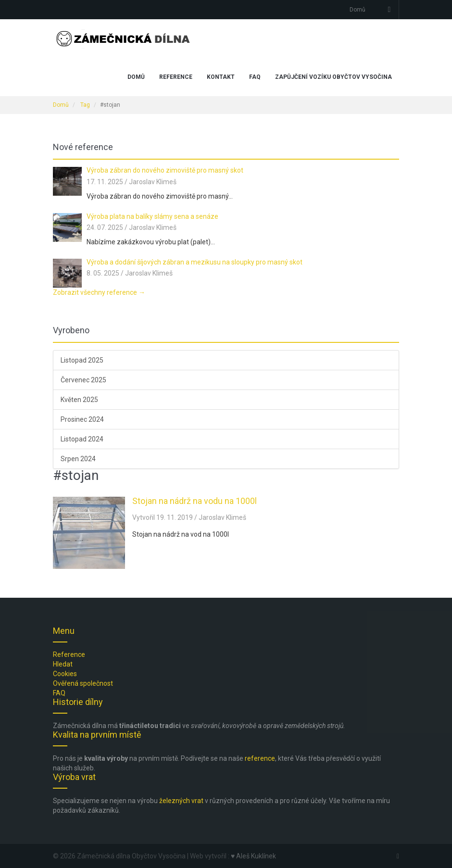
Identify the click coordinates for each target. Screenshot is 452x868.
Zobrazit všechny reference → (99, 292)
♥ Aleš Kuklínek (253, 856)
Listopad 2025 (82, 360)
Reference (176, 77)
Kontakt (221, 77)
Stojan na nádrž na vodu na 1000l (195, 501)
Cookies (65, 674)
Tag (85, 105)
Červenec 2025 (83, 380)
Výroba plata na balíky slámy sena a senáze (152, 216)
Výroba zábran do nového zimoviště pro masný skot (165, 170)
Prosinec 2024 (82, 419)
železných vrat (181, 801)
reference (260, 758)
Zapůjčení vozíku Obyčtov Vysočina (333, 77)
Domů (358, 10)
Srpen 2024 (78, 459)
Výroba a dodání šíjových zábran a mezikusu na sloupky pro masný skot (195, 262)
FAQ (255, 77)
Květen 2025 (79, 400)
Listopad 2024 (82, 439)
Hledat (63, 664)
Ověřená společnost (83, 683)
